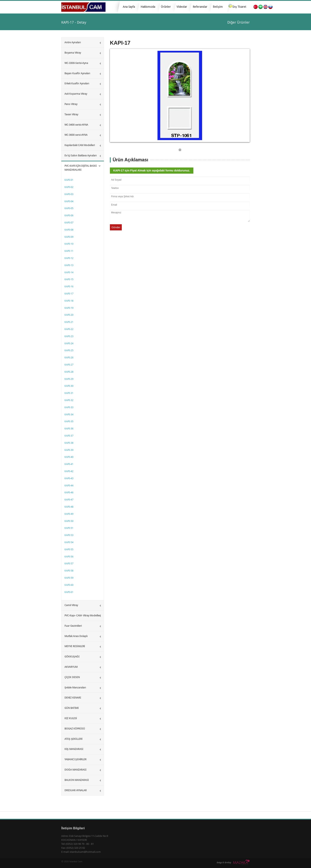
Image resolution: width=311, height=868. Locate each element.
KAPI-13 (69, 265)
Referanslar (200, 7)
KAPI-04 (69, 201)
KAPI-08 (69, 230)
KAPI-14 (69, 272)
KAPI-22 (69, 329)
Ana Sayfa (129, 7)
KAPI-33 (69, 407)
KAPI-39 (69, 450)
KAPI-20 (69, 315)
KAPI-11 (69, 251)
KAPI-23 (69, 336)
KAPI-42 (69, 471)
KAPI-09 (69, 237)
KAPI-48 (69, 507)
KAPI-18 (69, 301)
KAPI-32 (69, 400)
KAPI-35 (69, 421)
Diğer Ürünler (239, 22)
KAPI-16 (69, 286)
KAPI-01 (69, 180)
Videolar (182, 7)
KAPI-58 (69, 571)
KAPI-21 (69, 322)
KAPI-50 (69, 521)
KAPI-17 (69, 294)
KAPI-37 (69, 436)
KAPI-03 (69, 194)
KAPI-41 (69, 464)
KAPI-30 (69, 386)
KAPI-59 (69, 578)
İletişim (218, 7)
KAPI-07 (69, 223)
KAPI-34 (69, 414)
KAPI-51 (69, 528)
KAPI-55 (69, 549)
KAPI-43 (69, 478)
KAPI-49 (69, 514)
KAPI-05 (69, 208)
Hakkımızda (148, 7)
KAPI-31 (69, 393)
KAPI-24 (69, 343)
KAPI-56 (69, 557)
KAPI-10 (69, 244)
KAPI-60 (69, 585)
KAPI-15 (69, 279)
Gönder (116, 227)
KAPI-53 (69, 535)
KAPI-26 (69, 357)
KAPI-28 (69, 372)
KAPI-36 (69, 429)
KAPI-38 (69, 443)
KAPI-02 (69, 187)
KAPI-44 (69, 485)
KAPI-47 (69, 500)
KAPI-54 (69, 542)
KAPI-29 (69, 379)
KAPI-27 (69, 365)
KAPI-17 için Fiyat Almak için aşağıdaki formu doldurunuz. (152, 170)
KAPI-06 (69, 215)
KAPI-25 (69, 350)
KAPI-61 (69, 592)
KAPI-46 (69, 492)
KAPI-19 (69, 308)
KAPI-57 (69, 563)
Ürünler (165, 8)
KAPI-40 (69, 457)
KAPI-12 (69, 258)
